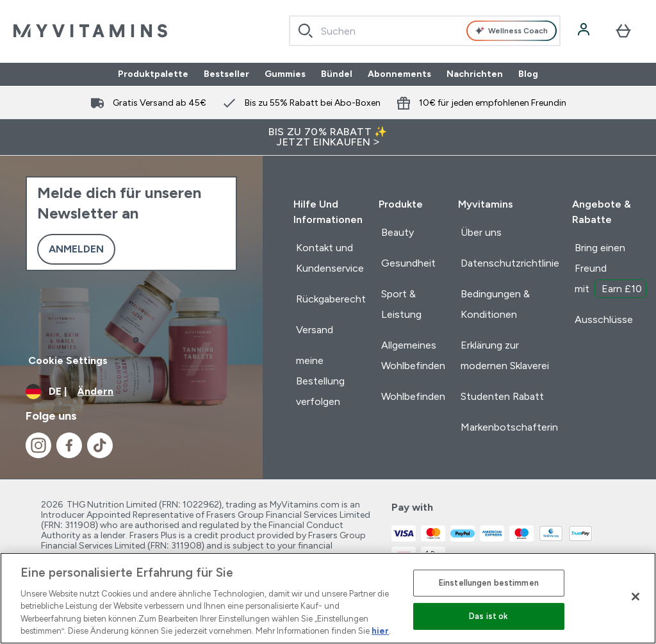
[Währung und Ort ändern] (131, 392)
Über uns (481, 232)
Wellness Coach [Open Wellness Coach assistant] (511, 31)
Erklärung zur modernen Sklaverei (505, 355)
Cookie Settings (68, 360)
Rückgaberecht (331, 299)
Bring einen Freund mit (611, 270)
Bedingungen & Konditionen (495, 304)
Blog (528, 74)
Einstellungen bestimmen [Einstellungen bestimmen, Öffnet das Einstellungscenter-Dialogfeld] (489, 583)
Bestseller (226, 74)
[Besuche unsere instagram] (38, 445)
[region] (328, 598)
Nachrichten (475, 74)
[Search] (306, 31)
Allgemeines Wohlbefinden (413, 355)
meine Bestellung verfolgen (320, 381)
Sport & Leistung (401, 304)
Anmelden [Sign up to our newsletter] (76, 249)
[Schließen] (635, 597)
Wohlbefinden (413, 396)
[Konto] (585, 31)
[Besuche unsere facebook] (69, 445)
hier (380, 631)
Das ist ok (488, 616)
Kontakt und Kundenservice (330, 258)
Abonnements (399, 74)
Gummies (285, 74)
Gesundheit (408, 263)
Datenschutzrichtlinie (510, 263)
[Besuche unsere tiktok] (100, 445)
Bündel (337, 74)
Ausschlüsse (604, 319)
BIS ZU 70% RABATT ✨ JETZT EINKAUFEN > (328, 137)
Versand (315, 330)
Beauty (398, 232)
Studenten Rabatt (502, 396)
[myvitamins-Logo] (90, 31)
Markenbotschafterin (509, 427)
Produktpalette (153, 74)
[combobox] (425, 31)
